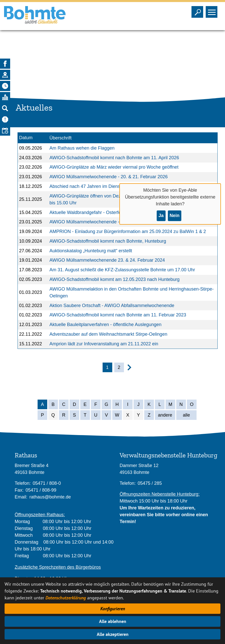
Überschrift (61, 138)
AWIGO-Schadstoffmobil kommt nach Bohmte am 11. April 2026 (114, 158)
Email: (21, 497)
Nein (175, 216)
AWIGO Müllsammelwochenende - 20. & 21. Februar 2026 (109, 177)
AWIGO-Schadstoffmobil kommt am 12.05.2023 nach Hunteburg (115, 279)
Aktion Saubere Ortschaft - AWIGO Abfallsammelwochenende (112, 306)
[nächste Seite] (129, 369)
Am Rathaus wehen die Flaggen (82, 148)
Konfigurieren (113, 609)
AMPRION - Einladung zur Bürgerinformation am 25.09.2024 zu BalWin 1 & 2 (128, 231)
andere (165, 415)
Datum (26, 138)
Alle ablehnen (113, 621)
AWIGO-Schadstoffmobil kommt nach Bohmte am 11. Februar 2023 (118, 315)
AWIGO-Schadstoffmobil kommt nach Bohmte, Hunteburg (108, 241)
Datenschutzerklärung (66, 598)
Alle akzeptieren (113, 634)
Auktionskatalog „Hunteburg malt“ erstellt (91, 251)
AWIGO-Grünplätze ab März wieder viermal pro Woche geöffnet (114, 167)
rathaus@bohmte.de (50, 497)
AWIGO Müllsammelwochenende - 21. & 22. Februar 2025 (109, 222)
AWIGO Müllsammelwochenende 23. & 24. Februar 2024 (107, 260)
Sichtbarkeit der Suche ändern (198, 10)
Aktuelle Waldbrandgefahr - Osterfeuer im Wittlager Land (107, 212)
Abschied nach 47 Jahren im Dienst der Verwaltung (101, 186)
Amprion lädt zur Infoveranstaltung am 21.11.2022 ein (104, 344)
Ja (161, 216)
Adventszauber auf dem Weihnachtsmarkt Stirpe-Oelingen (108, 334)
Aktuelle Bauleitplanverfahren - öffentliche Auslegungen (106, 325)
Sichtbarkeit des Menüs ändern (213, 10)
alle (186, 415)
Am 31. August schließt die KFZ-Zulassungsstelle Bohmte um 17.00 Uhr (122, 270)
